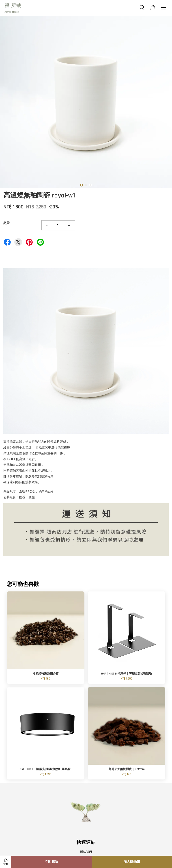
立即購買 (52, 862)
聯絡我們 (86, 852)
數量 (7, 223)
